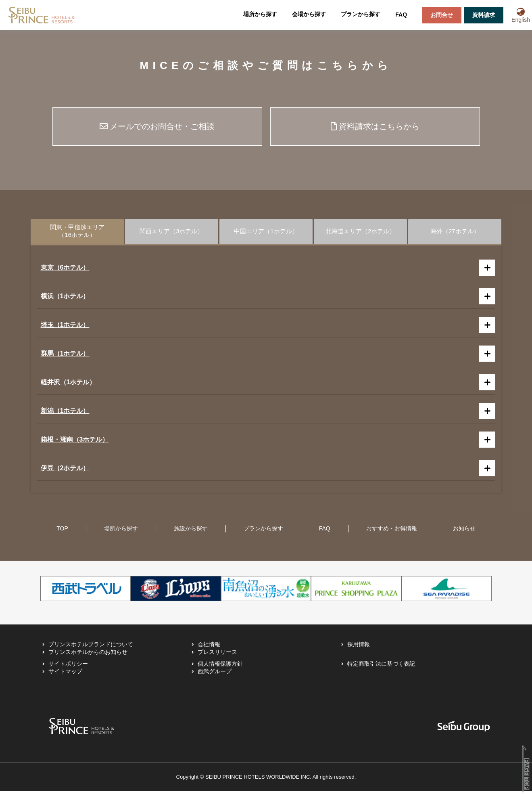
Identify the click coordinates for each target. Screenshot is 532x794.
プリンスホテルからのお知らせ (88, 655)
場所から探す (260, 14)
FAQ (401, 15)
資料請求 (484, 15)
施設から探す (191, 532)
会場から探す (309, 14)
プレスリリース (217, 655)
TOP (62, 532)
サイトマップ (65, 675)
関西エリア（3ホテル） (172, 233)
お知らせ (464, 532)
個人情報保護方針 (220, 667)
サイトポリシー (68, 667)
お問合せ (442, 15)
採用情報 (359, 647)
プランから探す (361, 14)
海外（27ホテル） (455, 233)
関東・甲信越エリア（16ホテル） (77, 233)
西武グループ (215, 675)
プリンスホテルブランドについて (91, 647)
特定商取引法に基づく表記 (381, 667)
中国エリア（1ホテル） (266, 233)
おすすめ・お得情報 (392, 532)
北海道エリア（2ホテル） (360, 233)
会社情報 (209, 647)
